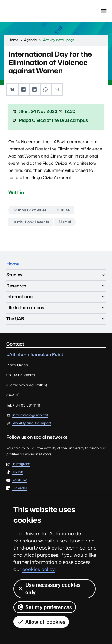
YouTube (20, 480)
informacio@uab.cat (30, 415)
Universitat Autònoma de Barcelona (31, 11)
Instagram (21, 464)
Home (13, 264)
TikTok (18, 472)
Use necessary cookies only (49, 589)
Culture (63, 210)
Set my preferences (45, 607)
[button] (12, 90)
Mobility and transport (32, 423)
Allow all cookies (41, 622)
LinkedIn (20, 488)
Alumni (65, 222)
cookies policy (39, 569)
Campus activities (29, 210)
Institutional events (31, 222)
